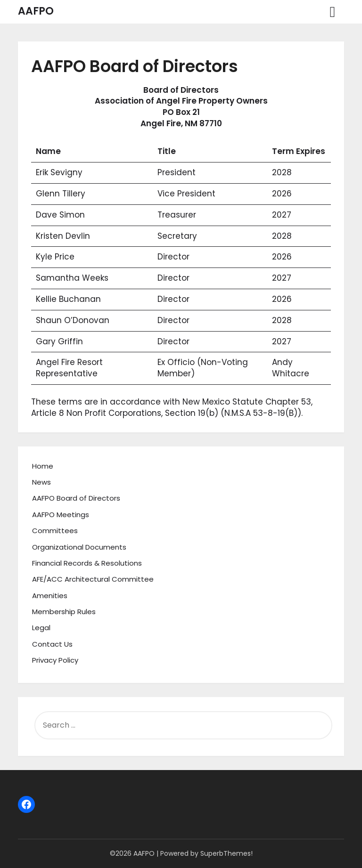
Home (43, 466)
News (41, 482)
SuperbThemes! (226, 853)
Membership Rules (64, 612)
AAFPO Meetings (61, 515)
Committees (55, 531)
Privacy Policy (55, 660)
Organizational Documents (79, 547)
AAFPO (36, 11)
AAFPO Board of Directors (76, 498)
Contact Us (52, 644)
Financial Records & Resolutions (87, 563)
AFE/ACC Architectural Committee (93, 579)
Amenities (50, 596)
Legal (41, 628)
